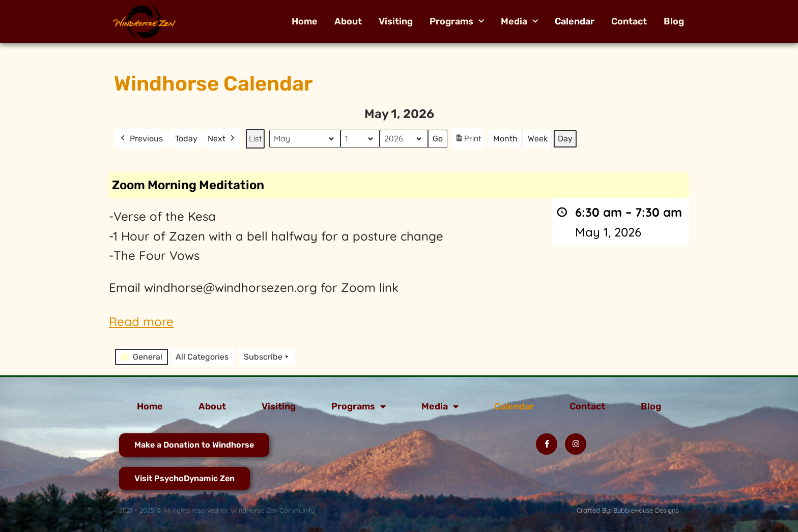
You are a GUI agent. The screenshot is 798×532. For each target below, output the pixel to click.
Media (519, 21)
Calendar (575, 21)
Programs (457, 21)
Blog (674, 21)
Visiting (396, 21)
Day (565, 139)
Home (305, 21)
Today (186, 139)
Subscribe (267, 357)
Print (468, 141)
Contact (629, 21)
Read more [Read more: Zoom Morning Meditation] (141, 321)
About (348, 21)
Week (538, 139)
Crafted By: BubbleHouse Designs (628, 510)
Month (505, 139)
